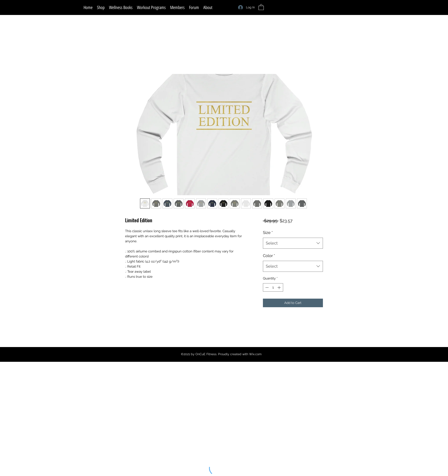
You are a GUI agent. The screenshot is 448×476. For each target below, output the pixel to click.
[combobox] (293, 243)
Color (269, 256)
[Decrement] (267, 288)
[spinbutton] (273, 288)
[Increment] (280, 288)
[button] (261, 7)
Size (268, 232)
